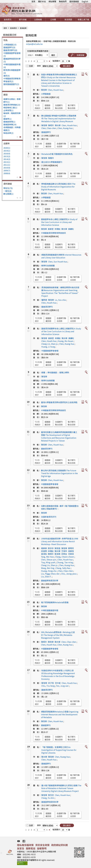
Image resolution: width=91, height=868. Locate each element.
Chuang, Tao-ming (65, 562)
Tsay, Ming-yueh (48, 562)
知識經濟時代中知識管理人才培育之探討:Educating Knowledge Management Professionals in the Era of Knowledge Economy (58, 675)
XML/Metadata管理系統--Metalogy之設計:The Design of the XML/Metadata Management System (58, 635)
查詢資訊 (8, 19)
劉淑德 (57, 554)
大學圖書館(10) (10, 45)
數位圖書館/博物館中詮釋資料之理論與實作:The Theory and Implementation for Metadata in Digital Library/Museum (59, 118)
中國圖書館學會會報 (50, 351)
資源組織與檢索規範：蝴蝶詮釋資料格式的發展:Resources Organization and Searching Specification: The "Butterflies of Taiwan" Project (60, 292)
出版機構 (38, 19)
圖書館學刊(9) (9, 47)
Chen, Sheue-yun (49, 560)
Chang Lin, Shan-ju (50, 344)
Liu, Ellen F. (46, 577)
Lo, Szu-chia (60, 300)
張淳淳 (51, 548)
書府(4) (7, 76)
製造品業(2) (8, 133)
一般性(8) (8, 191)
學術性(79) (8, 188)
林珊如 (57, 229)
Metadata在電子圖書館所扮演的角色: (57, 154)
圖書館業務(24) (10, 124)
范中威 (58, 683)
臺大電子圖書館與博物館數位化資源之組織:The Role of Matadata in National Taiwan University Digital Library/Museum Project (61, 788)
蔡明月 (71, 548)
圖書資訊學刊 (47, 307)
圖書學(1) (8, 119)
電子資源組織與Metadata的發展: (55, 602)
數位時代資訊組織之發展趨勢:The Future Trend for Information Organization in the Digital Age (59, 473)
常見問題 (68, 19)
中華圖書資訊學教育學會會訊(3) (12, 80)
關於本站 (42, 1)
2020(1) (7, 148)
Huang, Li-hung (48, 347)
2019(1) (7, 151)
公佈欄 (53, 19)
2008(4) (7, 173)
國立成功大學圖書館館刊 (52, 162)
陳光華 (58, 125)
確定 (53, 55)
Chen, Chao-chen (49, 128)
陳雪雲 (57, 548)
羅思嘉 (44, 300)
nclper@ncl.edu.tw (34, 44)
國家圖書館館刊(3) (11, 84)
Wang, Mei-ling (48, 568)
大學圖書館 (46, 94)
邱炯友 (64, 554)
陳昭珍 (51, 125)
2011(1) (7, 165)
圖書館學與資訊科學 (50, 581)
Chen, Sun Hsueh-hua (58, 262)
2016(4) (7, 153)
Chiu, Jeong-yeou (69, 574)
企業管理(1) (8, 110)
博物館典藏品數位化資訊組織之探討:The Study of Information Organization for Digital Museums (58, 187)
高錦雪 (71, 551)
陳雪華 (44, 90)
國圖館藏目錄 (48, 107)
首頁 (33, 1)
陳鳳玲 (51, 158)
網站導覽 (52, 1)
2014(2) (7, 159)
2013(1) (7, 162)
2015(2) (7, 156)
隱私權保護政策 (25, 845)
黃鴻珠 (44, 554)
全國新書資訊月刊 (49, 517)
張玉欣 (51, 795)
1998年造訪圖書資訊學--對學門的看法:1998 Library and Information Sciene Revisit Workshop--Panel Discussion (60, 541)
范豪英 (71, 554)
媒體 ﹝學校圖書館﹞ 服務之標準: (55, 372)
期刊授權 (23, 19)
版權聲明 (42, 848)
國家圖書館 (74, 1)
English (85, 1)
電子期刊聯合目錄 (72, 107)
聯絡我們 (63, 1)
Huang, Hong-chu (49, 571)
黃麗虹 (71, 229)
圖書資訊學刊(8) (10, 50)
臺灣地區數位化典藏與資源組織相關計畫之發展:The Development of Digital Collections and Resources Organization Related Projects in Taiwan (59, 436)
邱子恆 (51, 683)
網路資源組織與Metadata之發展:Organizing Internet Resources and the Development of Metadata (60, 714)
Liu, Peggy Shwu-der (50, 574)
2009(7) (7, 170)
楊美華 (44, 548)
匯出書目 (67, 66)
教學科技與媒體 (48, 266)
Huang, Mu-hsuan (65, 341)
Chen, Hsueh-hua (55, 90)
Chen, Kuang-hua (65, 128)
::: (28, 1)
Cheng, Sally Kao (63, 568)
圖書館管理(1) (9, 122)
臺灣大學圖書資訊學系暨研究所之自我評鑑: (59, 402)
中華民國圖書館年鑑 (50, 610)
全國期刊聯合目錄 (59, 107)
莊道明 (44, 551)
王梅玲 (64, 551)
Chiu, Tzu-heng (48, 686)
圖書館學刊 (46, 132)
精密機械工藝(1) (10, 107)
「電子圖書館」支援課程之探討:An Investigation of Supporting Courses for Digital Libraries (59, 750)
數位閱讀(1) (8, 194)
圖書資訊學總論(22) (12, 105)
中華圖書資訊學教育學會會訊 (53, 233)
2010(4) (7, 168)
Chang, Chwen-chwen (65, 557)
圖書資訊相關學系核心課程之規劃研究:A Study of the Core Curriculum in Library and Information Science (61, 331)
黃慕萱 (51, 229)
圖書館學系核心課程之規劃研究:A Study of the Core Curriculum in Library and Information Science (59, 222)
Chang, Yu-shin (48, 798)
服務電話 (31, 848)
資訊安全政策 (42, 845)
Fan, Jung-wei (62, 686)
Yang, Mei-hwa (47, 557)
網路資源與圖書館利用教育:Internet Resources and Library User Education (61, 256)
